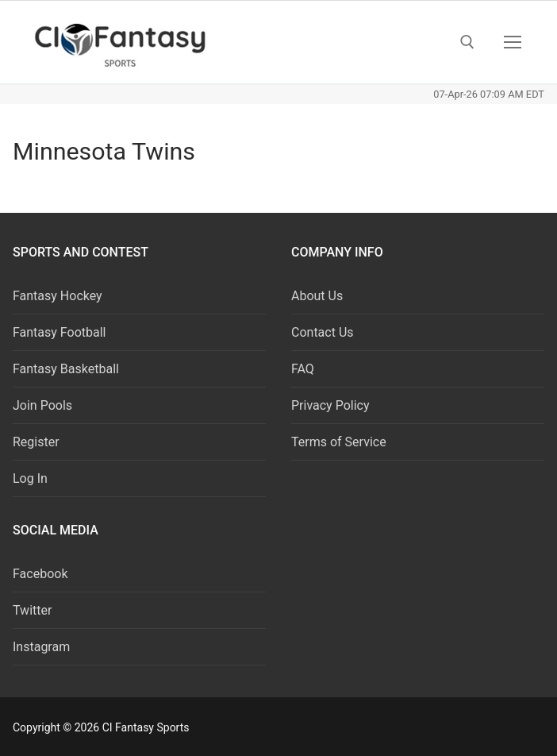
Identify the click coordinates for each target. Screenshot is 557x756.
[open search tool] (467, 42)
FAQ (303, 369)
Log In (30, 478)
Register (36, 442)
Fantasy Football (59, 332)
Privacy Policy (330, 405)
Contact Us (323, 332)
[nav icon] (513, 42)
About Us (317, 296)
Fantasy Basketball (66, 369)
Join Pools (42, 405)
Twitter (32, 610)
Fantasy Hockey (58, 296)
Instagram (41, 647)
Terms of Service (339, 442)
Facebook (40, 574)
